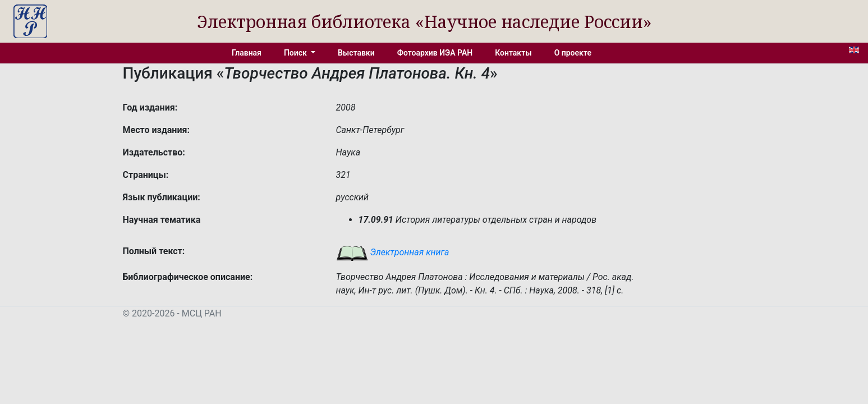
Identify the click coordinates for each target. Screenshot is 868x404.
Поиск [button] (296, 53)
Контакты (513, 53)
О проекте (573, 53)
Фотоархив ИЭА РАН (435, 53)
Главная (247, 53)
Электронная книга (393, 252)
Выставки (356, 53)
